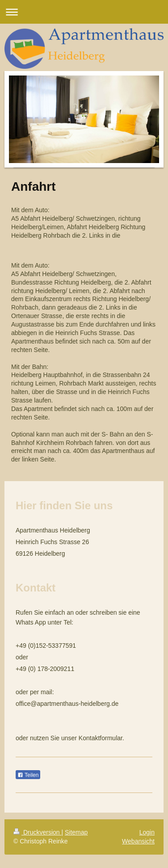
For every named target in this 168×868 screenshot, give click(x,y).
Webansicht (138, 841)
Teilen (28, 775)
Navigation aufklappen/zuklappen (84, 12)
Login (147, 832)
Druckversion (37, 832)
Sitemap (76, 832)
